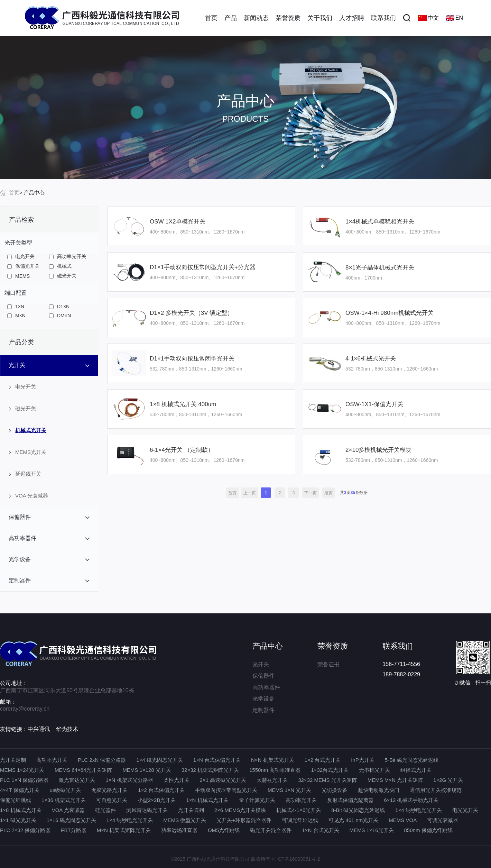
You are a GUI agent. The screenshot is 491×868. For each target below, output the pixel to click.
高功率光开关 (68, 256)
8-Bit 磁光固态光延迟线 (358, 810)
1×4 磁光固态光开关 (160, 760)
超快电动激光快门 (379, 790)
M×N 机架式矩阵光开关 (124, 830)
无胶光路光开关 (109, 790)
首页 (211, 18)
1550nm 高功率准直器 (275, 770)
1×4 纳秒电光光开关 (419, 810)
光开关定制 (13, 760)
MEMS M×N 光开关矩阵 (395, 780)
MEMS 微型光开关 (185, 820)
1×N (16, 307)
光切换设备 (335, 790)
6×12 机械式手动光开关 (411, 800)
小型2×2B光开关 (157, 800)
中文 (428, 18)
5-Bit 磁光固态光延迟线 (412, 760)
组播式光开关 (416, 770)
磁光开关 (63, 276)
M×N (16, 316)
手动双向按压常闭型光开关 (226, 790)
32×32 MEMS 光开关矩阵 (327, 780)
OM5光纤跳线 (224, 830)
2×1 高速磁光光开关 (223, 780)
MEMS (18, 276)
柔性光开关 (177, 780)
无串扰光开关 (374, 770)
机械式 (60, 266)
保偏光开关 (23, 266)
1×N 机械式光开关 (207, 800)
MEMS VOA (403, 820)
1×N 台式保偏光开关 (217, 760)
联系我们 (383, 18)
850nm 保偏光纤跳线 (428, 830)
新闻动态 (256, 18)
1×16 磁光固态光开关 (71, 820)
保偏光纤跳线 (16, 800)
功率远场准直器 (179, 830)
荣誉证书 (328, 664)
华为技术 (67, 729)
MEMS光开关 (28, 452)
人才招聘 (352, 18)
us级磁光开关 (66, 790)
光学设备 (263, 699)
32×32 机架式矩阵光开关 (210, 770)
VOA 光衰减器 (29, 496)
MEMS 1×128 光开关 (147, 770)
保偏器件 (263, 676)
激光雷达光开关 (77, 780)
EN (454, 18)
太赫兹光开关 (272, 780)
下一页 (311, 493)
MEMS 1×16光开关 (372, 830)
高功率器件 (266, 687)
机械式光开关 (28, 430)
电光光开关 (465, 810)
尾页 (328, 493)
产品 (231, 18)
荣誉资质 (288, 18)
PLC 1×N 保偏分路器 (24, 780)
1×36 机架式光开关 (64, 800)
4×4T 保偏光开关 (20, 790)
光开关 (261, 664)
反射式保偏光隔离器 (350, 800)
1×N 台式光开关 (320, 830)
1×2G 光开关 (448, 780)
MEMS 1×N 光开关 (289, 790)
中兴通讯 (39, 729)
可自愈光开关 (112, 800)
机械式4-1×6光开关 (299, 810)
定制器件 (263, 710)
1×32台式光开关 (330, 770)
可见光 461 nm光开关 (353, 820)
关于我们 (320, 18)
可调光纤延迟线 (300, 820)
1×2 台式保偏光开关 (161, 790)
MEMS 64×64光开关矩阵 (83, 770)
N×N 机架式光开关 (273, 760)
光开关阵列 (191, 810)
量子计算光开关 (257, 800)
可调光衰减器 (443, 820)
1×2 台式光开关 (323, 760)
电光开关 (21, 256)
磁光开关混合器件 (271, 830)
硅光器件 (105, 810)
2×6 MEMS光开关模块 (240, 810)
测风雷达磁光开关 (147, 810)
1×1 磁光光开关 (18, 820)
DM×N (60, 316)
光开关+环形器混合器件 (244, 820)
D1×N (59, 307)
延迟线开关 (25, 474)
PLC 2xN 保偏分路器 (102, 760)
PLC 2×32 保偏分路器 (25, 830)
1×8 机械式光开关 (21, 810)
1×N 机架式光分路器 (129, 780)
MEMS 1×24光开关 (22, 770)
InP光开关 (363, 760)
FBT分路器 (73, 830)
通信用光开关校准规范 (436, 790)
